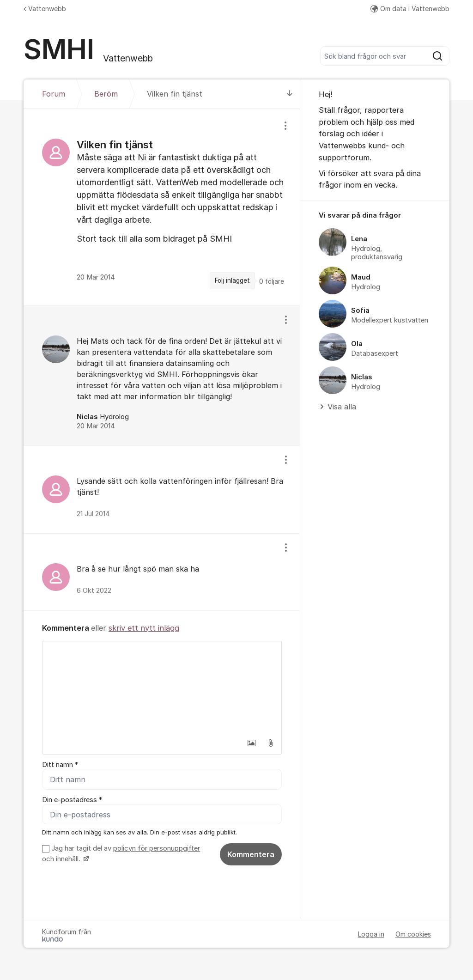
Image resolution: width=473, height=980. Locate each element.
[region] (162, 207)
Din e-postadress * (72, 800)
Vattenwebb (45, 9)
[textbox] (162, 688)
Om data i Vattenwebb (410, 9)
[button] (251, 743)
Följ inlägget (232, 280)
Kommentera (251, 854)
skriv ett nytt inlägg (144, 628)
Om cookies (413, 934)
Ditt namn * (60, 765)
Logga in (371, 934)
